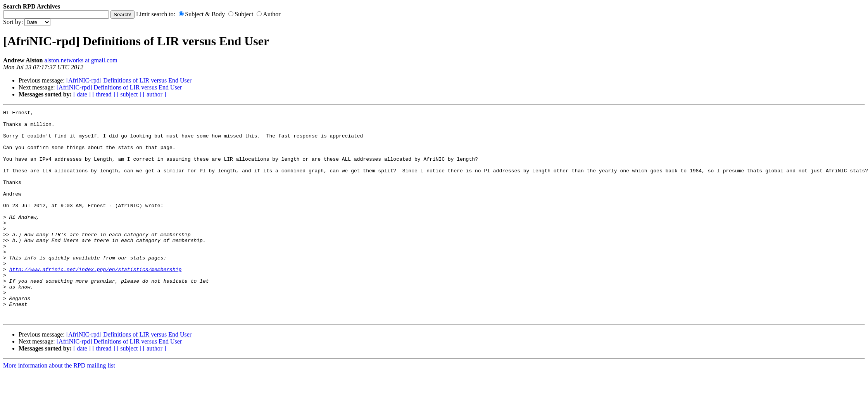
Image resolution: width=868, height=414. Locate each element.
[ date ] (82, 94)
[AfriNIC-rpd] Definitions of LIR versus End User (129, 80)
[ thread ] (104, 94)
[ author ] (155, 94)
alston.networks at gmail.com (81, 60)
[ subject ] (129, 94)
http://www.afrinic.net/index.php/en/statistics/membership (96, 302)
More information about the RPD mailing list (59, 407)
